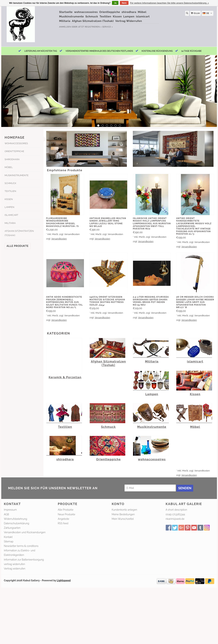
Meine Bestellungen (123, 514)
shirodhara (129, 12)
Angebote (64, 519)
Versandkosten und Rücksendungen (25, 532)
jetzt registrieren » (90, 27)
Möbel (142, 12)
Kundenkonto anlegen (124, 510)
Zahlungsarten (12, 528)
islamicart (143, 17)
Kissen (117, 17)
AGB (6, 514)
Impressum (10, 510)
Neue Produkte (67, 514)
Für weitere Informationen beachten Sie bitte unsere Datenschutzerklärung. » (170, 3)
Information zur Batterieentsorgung (24, 560)
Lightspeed (64, 580)
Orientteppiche (110, 12)
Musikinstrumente (72, 17)
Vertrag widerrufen (15, 569)
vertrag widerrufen (15, 564)
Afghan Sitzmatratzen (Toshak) (93, 21)
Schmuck (92, 17)
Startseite (66, 12)
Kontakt (8, 537)
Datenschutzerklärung (17, 523)
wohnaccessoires (86, 12)
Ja (115, 3)
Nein (124, 3)
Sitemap (9, 541)
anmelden (65, 27)
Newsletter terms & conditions (21, 546)
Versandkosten (59, 239)
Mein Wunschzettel (123, 519)
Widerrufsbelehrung (16, 519)
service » (108, 27)
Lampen (129, 17)
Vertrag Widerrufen (129, 21)
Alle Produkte (18, 246)
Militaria (65, 21)
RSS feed (63, 523)
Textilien (105, 17)
